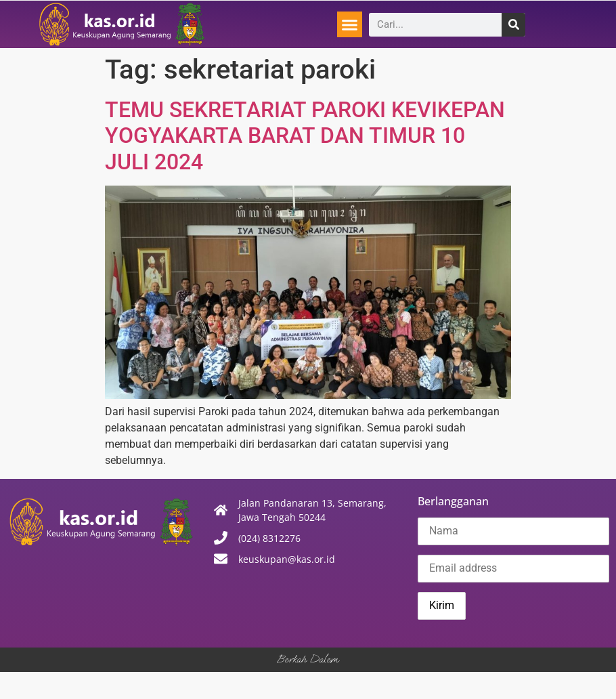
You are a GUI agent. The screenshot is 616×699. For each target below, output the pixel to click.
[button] (350, 24)
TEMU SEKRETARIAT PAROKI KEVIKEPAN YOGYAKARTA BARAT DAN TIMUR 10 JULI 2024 (305, 136)
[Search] (513, 25)
